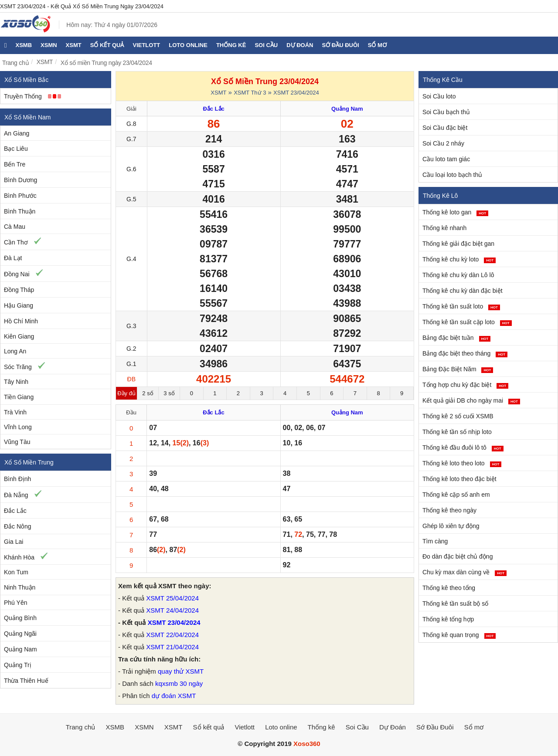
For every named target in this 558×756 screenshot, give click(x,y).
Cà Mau (15, 227)
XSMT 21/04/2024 (172, 647)
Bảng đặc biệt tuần (456, 338)
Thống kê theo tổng (449, 588)
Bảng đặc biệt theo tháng (465, 353)
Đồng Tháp (19, 290)
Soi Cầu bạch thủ (446, 112)
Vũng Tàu (17, 442)
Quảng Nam (20, 649)
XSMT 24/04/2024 (172, 610)
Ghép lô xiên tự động (451, 526)
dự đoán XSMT (174, 696)
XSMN (49, 45)
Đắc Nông (17, 526)
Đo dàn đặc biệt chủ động (458, 556)
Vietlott (146, 45)
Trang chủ (15, 63)
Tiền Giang (19, 397)
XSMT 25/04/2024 (172, 598)
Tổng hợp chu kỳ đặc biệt (465, 385)
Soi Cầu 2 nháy (443, 143)
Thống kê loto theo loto (462, 463)
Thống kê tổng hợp (448, 619)
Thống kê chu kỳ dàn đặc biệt (463, 291)
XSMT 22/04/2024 (172, 635)
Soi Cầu (266, 45)
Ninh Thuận (20, 587)
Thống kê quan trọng (459, 635)
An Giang (17, 133)
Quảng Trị (18, 665)
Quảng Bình (20, 618)
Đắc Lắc (15, 511)
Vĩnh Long (18, 427)
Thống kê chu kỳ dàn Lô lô (458, 275)
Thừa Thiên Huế (26, 681)
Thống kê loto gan (455, 212)
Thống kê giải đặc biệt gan (458, 244)
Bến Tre (15, 164)
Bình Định (17, 479)
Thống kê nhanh (444, 228)
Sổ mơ (377, 45)
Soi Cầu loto (439, 96)
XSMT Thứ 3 (250, 93)
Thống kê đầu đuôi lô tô (463, 447)
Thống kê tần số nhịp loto (457, 432)
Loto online (188, 45)
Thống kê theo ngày (449, 510)
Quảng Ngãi (20, 634)
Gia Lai (14, 542)
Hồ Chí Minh (21, 321)
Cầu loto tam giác (446, 159)
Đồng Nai (17, 274)
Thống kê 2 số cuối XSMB (458, 416)
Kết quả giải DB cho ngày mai (471, 400)
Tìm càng (435, 541)
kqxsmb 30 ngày (179, 683)
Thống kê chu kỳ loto (459, 259)
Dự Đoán (300, 45)
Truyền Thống (23, 96)
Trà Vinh (15, 412)
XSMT (74, 45)
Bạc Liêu (16, 149)
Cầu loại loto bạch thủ (452, 175)
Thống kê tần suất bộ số (455, 603)
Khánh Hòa (19, 557)
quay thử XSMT (181, 671)
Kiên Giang (19, 336)
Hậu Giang (19, 305)
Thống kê (231, 45)
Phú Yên (15, 603)
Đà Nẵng (16, 495)
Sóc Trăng (18, 367)
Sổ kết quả (107, 45)
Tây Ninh (16, 382)
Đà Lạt (13, 258)
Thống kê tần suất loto (461, 306)
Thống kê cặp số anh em (456, 495)
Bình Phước (20, 196)
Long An (15, 351)
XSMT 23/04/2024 (296, 93)
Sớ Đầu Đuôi (341, 45)
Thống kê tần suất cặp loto (467, 322)
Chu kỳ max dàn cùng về (464, 572)
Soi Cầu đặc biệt (445, 128)
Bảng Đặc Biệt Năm (458, 369)
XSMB (24, 45)
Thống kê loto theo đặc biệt (459, 479)
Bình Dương (20, 180)
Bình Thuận (20, 211)
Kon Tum (16, 572)
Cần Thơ (16, 242)
